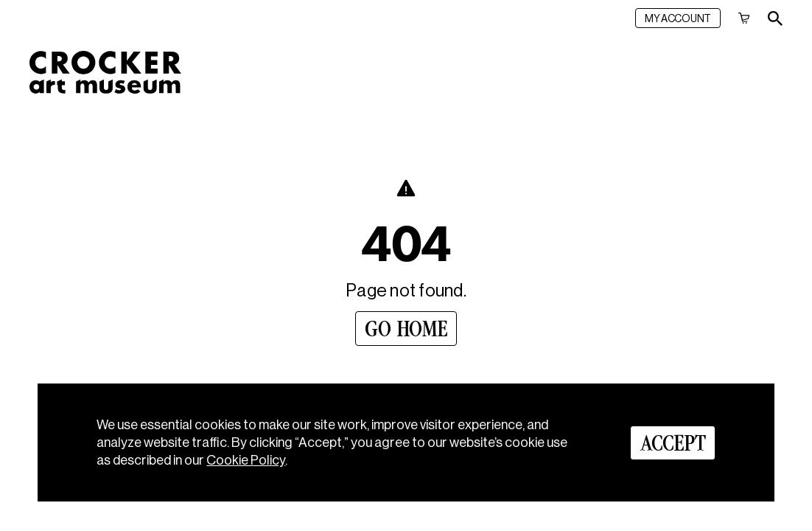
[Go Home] (406, 329)
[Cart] (744, 18)
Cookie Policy (246, 460)
